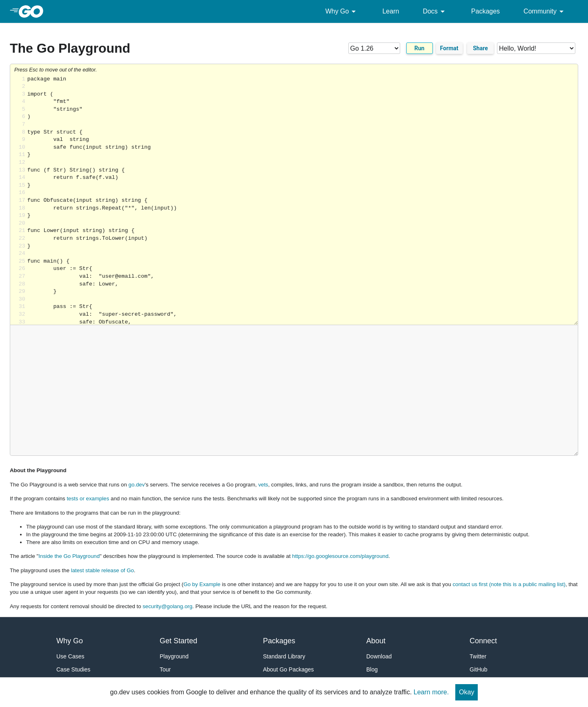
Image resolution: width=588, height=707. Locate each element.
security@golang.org (167, 606)
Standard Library (284, 656)
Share (480, 48)
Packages (486, 11)
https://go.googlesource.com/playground (340, 556)
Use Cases (70, 656)
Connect (483, 641)
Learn (391, 11)
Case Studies (73, 669)
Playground (174, 656)
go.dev (137, 485)
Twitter (478, 656)
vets (263, 485)
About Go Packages (288, 669)
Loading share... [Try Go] (303, 200)
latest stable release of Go (102, 570)
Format (449, 48)
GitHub (479, 669)
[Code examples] (536, 48)
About (376, 641)
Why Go (342, 11)
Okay (467, 692)
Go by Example (202, 584)
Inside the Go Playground (69, 556)
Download (379, 656)
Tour (165, 669)
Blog (372, 669)
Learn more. (431, 692)
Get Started (178, 641)
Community (545, 11)
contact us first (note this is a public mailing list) (509, 584)
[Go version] (374, 48)
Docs (435, 11)
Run (420, 48)
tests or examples (88, 498)
